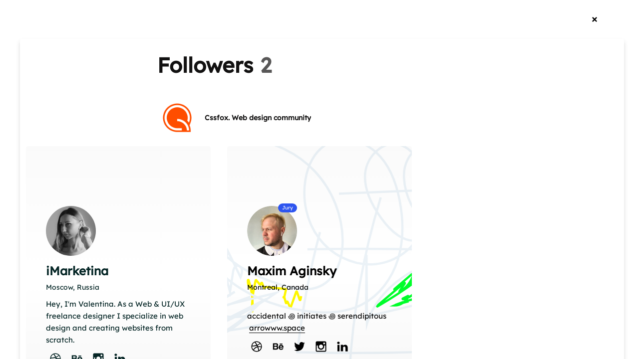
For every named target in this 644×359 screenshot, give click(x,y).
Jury (288, 208)
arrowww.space (277, 328)
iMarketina (77, 271)
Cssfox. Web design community (258, 118)
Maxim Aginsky (292, 271)
